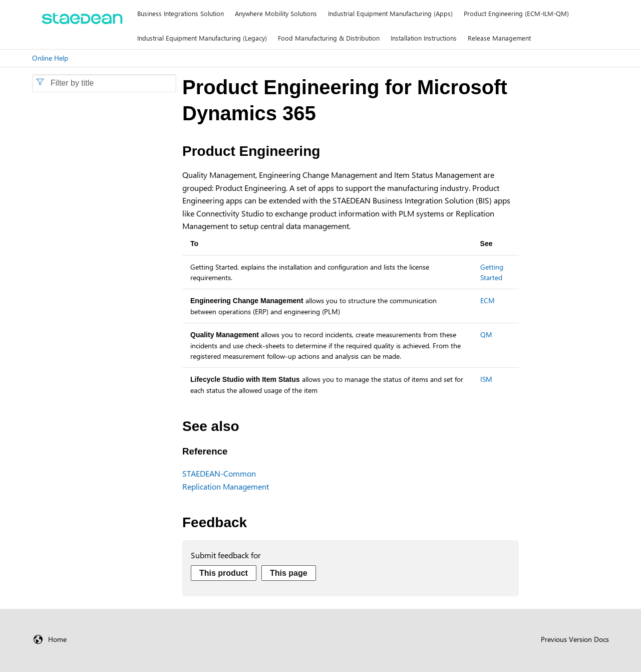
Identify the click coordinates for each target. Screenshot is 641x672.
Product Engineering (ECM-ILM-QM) (516, 13)
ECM (488, 300)
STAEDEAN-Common (219, 473)
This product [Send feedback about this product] (224, 573)
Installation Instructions (424, 38)
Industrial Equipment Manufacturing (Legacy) (202, 38)
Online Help (50, 58)
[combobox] (104, 83)
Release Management (499, 38)
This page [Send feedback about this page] (289, 573)
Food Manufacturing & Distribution (329, 38)
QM (486, 334)
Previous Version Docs (575, 639)
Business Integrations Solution (181, 13)
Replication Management (226, 486)
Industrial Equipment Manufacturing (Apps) (390, 13)
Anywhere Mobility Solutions (276, 13)
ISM (486, 379)
